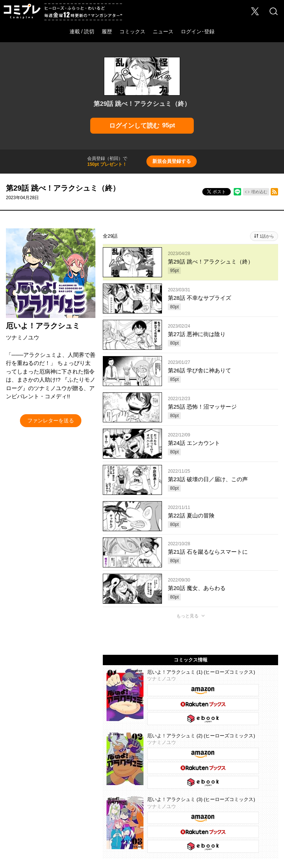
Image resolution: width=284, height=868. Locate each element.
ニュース (163, 31)
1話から (267, 236)
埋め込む (259, 192)
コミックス (132, 31)
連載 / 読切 (82, 31)
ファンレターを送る (51, 420)
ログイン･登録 (198, 31)
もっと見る (187, 616)
